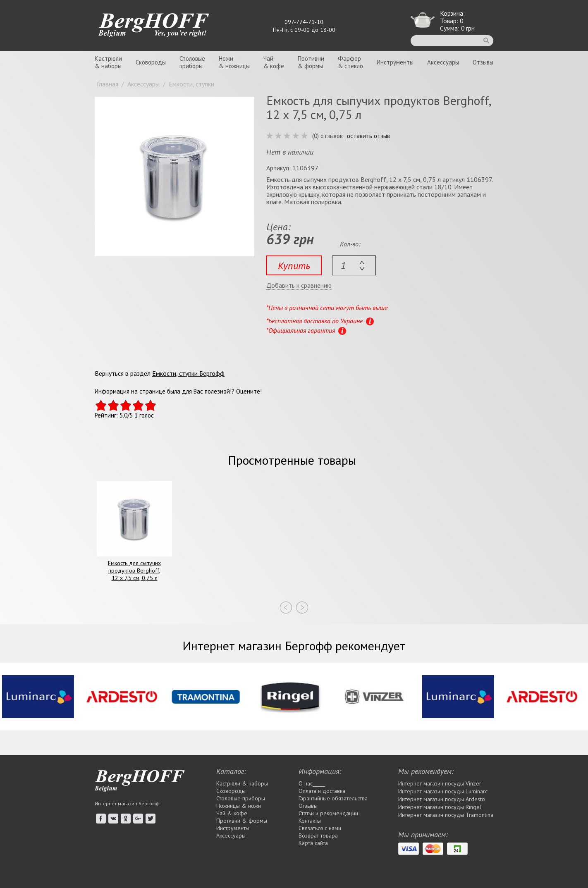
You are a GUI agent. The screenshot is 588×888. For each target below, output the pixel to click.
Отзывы (483, 62)
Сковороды (151, 62)
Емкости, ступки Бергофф (188, 373)
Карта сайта (313, 843)
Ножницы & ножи (239, 806)
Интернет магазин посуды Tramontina (446, 815)
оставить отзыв (368, 136)
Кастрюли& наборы (108, 62)
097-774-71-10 (304, 22)
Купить (294, 266)
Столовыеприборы (192, 62)
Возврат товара (318, 835)
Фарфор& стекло (350, 62)
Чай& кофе (274, 62)
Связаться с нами (320, 828)
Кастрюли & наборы (242, 783)
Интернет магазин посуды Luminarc (443, 791)
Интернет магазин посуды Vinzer (440, 783)
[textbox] (354, 265)
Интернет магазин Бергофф (127, 803)
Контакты (310, 821)
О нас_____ (312, 783)
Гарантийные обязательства (333, 798)
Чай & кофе (232, 813)
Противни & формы (242, 821)
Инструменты (395, 62)
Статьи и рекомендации (328, 813)
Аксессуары (443, 62)
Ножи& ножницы (234, 62)
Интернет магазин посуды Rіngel (440, 807)
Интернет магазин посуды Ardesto (442, 799)
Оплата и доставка (322, 791)
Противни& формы (311, 62)
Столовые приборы (241, 798)
